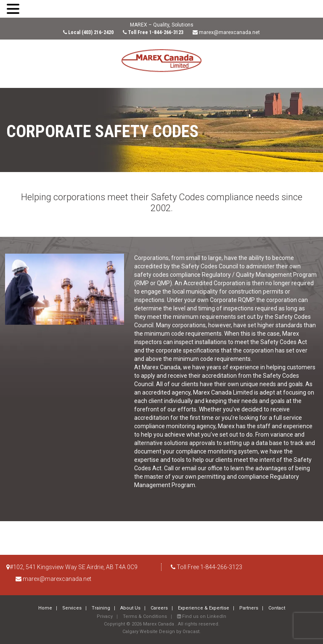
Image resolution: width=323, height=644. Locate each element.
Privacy (105, 616)
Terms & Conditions (145, 616)
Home (45, 608)
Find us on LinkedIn (202, 616)
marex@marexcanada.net (229, 32)
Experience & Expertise (204, 608)
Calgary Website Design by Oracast (161, 632)
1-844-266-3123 (166, 32)
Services (72, 608)
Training (101, 608)
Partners (249, 608)
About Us (130, 608)
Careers (159, 608)
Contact (277, 608)
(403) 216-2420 (98, 32)
